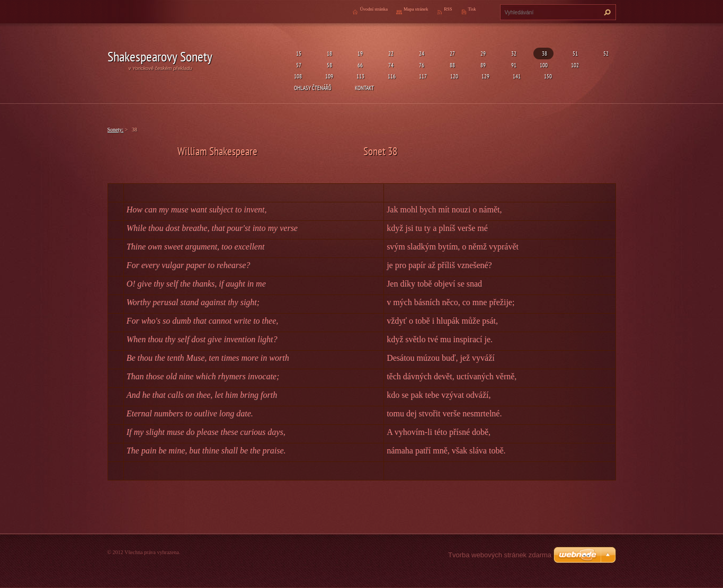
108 (298, 76)
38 (543, 53)
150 (548, 76)
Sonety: (116, 130)
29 (482, 53)
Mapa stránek (416, 9)
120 (454, 76)
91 (513, 65)
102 (575, 65)
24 (421, 53)
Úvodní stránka (374, 9)
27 (451, 53)
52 (605, 53)
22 (390, 53)
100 (544, 65)
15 (298, 53)
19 (359, 53)
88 (451, 65)
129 (485, 76)
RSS (448, 9)
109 (329, 76)
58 (328, 65)
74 (390, 65)
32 (513, 53)
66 (359, 65)
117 (423, 76)
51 (574, 53)
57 (298, 65)
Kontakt (364, 88)
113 (360, 76)
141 (517, 76)
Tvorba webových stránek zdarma (500, 555)
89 (482, 65)
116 (392, 76)
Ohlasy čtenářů (313, 88)
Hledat (606, 12)
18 (328, 53)
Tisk (472, 9)
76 (421, 65)
